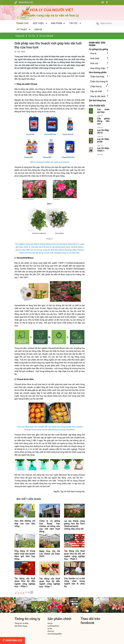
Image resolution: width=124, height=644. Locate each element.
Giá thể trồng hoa (97, 100)
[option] (8, 605)
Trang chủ (22, 23)
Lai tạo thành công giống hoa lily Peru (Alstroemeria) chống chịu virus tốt (74, 525)
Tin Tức (32, 36)
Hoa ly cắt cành (98, 96)
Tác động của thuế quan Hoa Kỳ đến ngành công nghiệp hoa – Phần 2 (25, 582)
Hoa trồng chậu (98, 68)
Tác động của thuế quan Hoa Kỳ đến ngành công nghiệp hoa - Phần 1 (50, 583)
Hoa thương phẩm (98, 72)
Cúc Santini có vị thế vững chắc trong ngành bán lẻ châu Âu (74, 582)
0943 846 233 (13, 640)
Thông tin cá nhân (21, 623)
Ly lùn (50, 629)
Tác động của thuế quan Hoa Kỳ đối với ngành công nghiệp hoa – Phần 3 (74, 555)
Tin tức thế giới (46, 36)
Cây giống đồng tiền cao (103, 121)
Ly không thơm (53, 626)
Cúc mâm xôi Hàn (103, 111)
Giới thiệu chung (21, 626)
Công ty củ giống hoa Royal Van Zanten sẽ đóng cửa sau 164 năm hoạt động (50, 526)
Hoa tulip (95, 58)
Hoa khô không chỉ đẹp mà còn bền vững (25, 523)
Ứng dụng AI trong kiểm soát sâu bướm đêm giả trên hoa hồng (25, 555)
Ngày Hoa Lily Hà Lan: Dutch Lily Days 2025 (50, 554)
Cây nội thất (96, 91)
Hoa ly (93, 53)
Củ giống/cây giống (98, 49)
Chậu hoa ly (96, 86)
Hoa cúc (94, 63)
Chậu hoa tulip (97, 77)
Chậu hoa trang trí (99, 81)
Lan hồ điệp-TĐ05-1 (103, 149)
